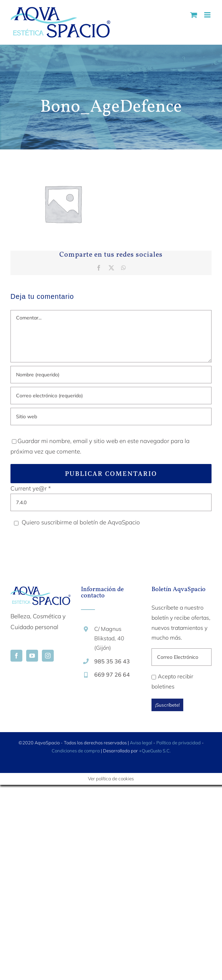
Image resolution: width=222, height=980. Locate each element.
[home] (40, 592)
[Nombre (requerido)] (111, 375)
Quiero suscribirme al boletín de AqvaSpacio (76, 522)
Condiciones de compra (76, 751)
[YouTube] (32, 656)
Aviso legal (141, 743)
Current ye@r (31, 488)
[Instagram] (48, 656)
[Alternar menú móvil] (208, 15)
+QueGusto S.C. (155, 751)
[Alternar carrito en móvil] (194, 15)
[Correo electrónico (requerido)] (111, 396)
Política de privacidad (179, 743)
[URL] (111, 417)
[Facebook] (16, 656)
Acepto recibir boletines (172, 681)
